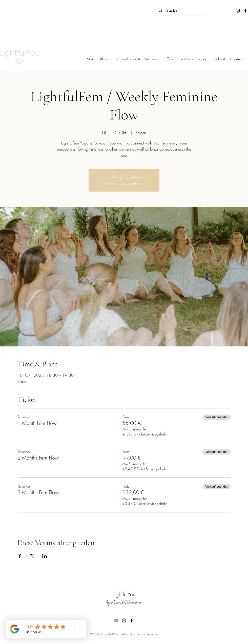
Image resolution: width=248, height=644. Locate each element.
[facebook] (245, 11)
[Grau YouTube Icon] (116, 620)
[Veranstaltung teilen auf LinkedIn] (45, 556)
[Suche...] (181, 11)
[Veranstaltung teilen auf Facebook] (20, 556)
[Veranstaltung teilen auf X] (32, 556)
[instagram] (238, 11)
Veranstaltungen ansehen (124, 183)
